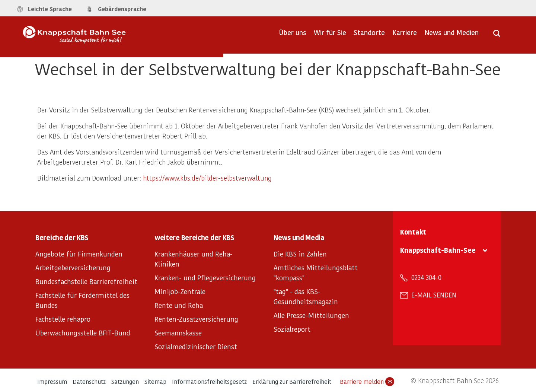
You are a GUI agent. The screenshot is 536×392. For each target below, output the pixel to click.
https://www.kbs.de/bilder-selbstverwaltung (207, 178)
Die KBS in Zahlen (300, 254)
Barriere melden (367, 382)
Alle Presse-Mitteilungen (311, 315)
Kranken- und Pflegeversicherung (205, 278)
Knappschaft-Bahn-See (438, 250)
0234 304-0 (426, 277)
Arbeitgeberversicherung (73, 267)
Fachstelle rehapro (63, 319)
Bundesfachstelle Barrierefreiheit (86, 281)
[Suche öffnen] (497, 36)
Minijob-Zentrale (180, 291)
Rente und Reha (179, 305)
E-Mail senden (434, 295)
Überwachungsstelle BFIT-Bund (83, 333)
